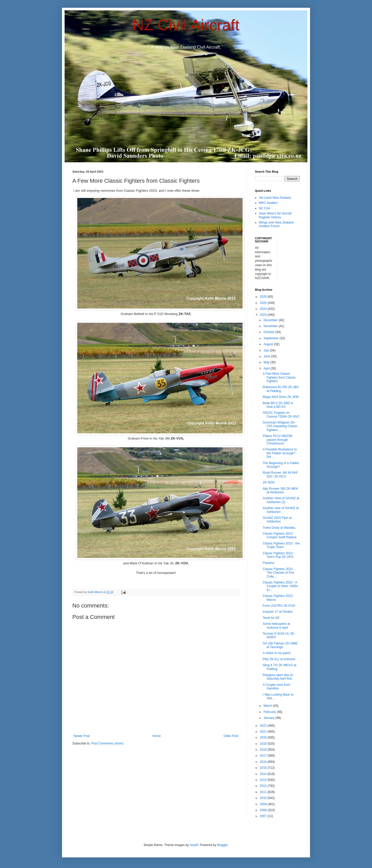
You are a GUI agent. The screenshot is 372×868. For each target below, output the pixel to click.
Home (157, 736)
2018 (264, 750)
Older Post (231, 736)
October (269, 332)
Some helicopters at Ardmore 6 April (276, 626)
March (268, 706)
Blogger (222, 845)
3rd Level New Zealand (275, 198)
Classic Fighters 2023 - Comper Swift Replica (280, 535)
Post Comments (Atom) (107, 743)
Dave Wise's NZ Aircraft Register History (275, 215)
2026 (264, 297)
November (271, 326)
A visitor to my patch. (277, 653)
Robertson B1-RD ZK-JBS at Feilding (281, 389)
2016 (264, 762)
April (267, 368)
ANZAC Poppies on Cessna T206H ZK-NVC (281, 414)
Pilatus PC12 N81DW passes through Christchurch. (278, 440)
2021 (264, 732)
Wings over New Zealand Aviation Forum (276, 224)
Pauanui (268, 563)
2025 (264, 303)
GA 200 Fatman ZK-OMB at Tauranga (280, 645)
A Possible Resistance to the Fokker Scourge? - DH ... (280, 453)
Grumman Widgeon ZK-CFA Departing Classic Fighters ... (280, 426)
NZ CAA (265, 208)
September (272, 338)
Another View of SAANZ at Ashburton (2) (281, 500)
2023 (264, 315)
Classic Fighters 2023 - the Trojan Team (281, 545)
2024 (264, 309)
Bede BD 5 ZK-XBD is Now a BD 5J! (278, 405)
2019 (264, 744)
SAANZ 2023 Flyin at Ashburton (277, 520)
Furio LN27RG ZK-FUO (279, 606)
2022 (264, 726)
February (270, 712)
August (269, 344)
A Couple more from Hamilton (277, 687)
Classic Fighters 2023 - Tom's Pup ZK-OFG (279, 555)
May (267, 362)
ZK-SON (269, 482)
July (267, 350)
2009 (264, 804)
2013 (264, 780)
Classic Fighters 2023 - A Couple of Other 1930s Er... (280, 586)
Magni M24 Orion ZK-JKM (281, 397)
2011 (264, 792)
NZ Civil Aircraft (186, 25)
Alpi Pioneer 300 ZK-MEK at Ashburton (280, 490)
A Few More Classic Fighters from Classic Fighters (279, 377)
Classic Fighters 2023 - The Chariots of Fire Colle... (279, 573)
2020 (264, 738)
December (271, 320)
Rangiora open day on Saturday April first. (278, 677)
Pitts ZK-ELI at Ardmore (279, 659)
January (269, 718)
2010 (264, 798)
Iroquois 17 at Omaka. (278, 612)
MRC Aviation (268, 203)
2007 (264, 816)
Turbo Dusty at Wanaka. (279, 528)
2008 (264, 810)
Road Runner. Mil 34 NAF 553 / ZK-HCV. (280, 474)
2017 (264, 756)
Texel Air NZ (271, 618)
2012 (264, 786)
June (267, 356)
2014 (264, 774)
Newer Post (82, 736)
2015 (264, 768)
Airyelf (194, 845)
